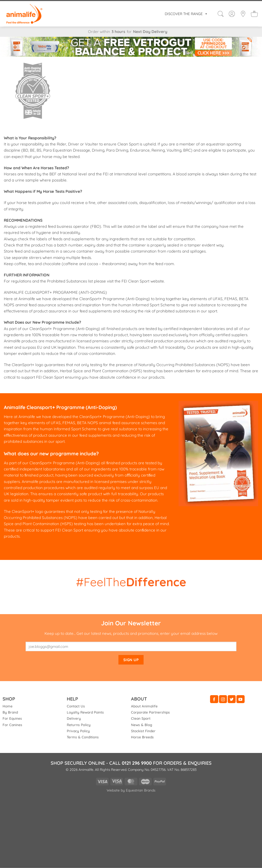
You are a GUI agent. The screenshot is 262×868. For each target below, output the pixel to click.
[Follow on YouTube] (240, 699)
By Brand (10, 712)
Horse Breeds (142, 737)
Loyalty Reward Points (85, 712)
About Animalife (144, 706)
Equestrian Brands (141, 790)
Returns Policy (79, 725)
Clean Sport (141, 718)
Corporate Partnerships (150, 712)
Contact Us (76, 706)
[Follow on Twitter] (232, 699)
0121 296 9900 (137, 763)
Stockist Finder (143, 731)
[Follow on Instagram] (223, 699)
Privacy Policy (78, 731)
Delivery (74, 718)
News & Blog (142, 725)
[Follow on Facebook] (214, 699)
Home (8, 706)
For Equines (12, 718)
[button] (221, 14)
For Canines (12, 725)
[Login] (232, 14)
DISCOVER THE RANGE (186, 14)
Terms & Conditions (83, 737)
